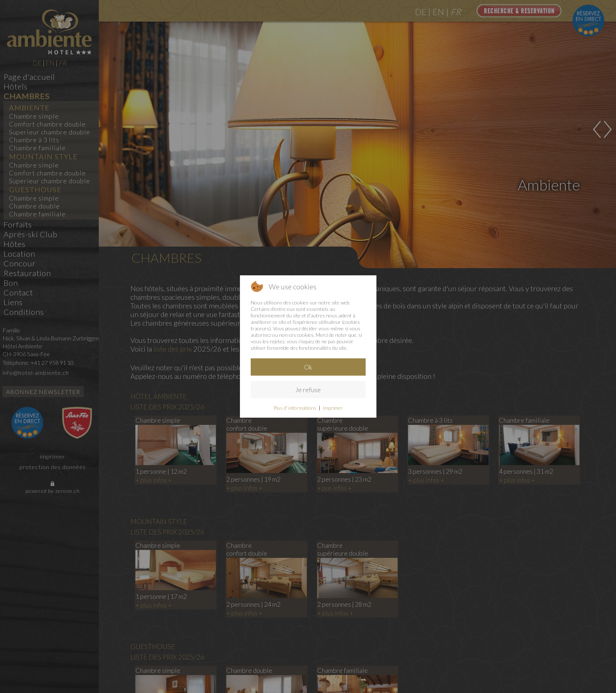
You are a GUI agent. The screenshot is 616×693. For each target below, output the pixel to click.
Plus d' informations (295, 408)
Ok (308, 367)
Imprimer (333, 408)
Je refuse (308, 390)
